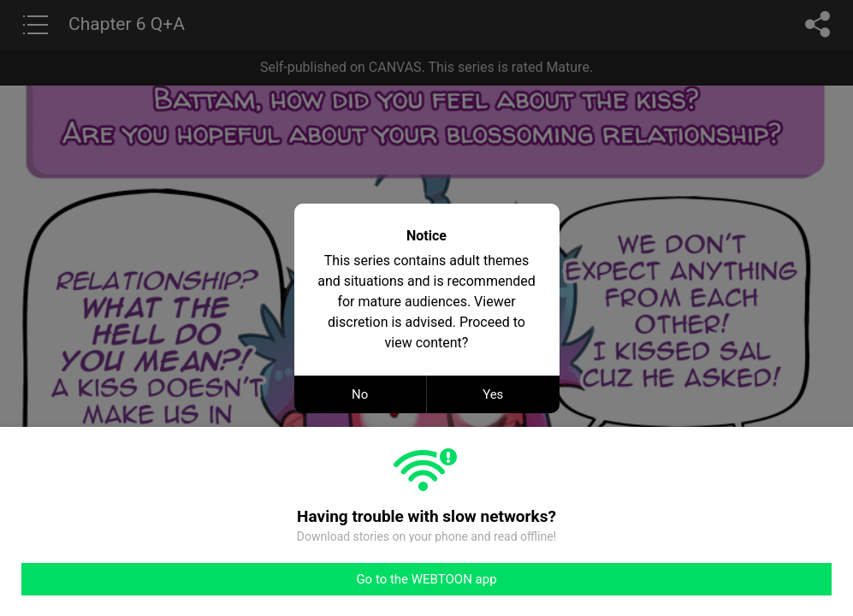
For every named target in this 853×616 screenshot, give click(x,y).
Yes (493, 394)
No (360, 394)
